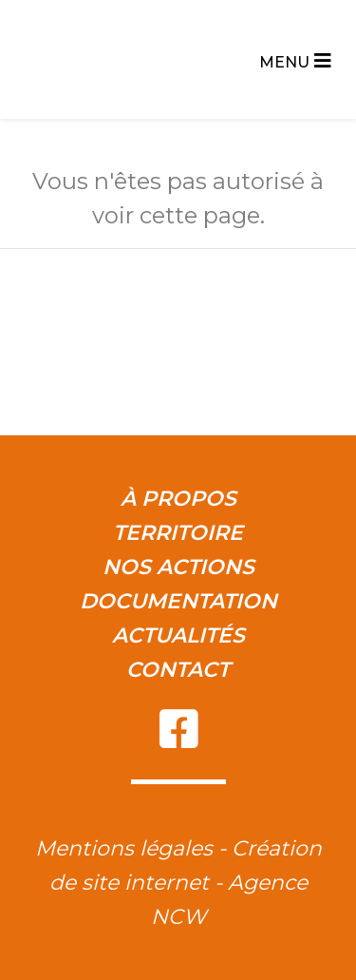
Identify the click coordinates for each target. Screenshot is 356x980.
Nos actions (178, 567)
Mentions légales (124, 848)
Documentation (178, 601)
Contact (178, 670)
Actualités (178, 635)
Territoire (178, 533)
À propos (178, 499)
